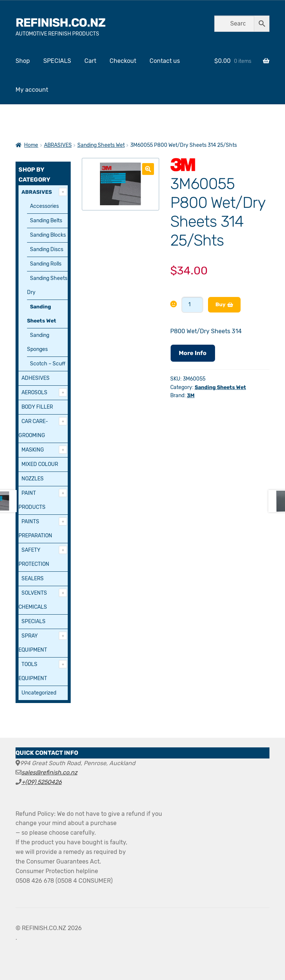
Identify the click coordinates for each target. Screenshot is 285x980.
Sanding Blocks (48, 235)
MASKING (33, 450)
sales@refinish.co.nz (49, 772)
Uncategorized (39, 693)
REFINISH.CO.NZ (61, 23)
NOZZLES (33, 479)
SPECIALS (57, 61)
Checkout (123, 61)
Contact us (165, 61)
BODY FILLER (37, 407)
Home (31, 145)
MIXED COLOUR (40, 464)
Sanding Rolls (46, 264)
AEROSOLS (34, 393)
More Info (193, 353)
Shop (23, 61)
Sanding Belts (46, 221)
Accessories (44, 206)
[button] (148, 169)
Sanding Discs (47, 249)
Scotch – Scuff (48, 364)
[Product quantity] (192, 305)
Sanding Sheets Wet (101, 145)
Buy (220, 305)
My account (32, 90)
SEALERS (33, 579)
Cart (90, 61)
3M (191, 396)
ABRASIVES (58, 145)
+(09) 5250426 (42, 782)
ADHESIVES (36, 378)
